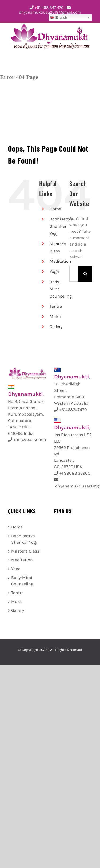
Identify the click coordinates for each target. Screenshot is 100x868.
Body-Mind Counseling (22, 581)
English (59, 18)
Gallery (56, 327)
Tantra (56, 306)
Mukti (55, 316)
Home (55, 209)
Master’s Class (25, 551)
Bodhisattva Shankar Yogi (61, 226)
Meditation (60, 261)
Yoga (54, 271)
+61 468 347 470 (47, 7)
